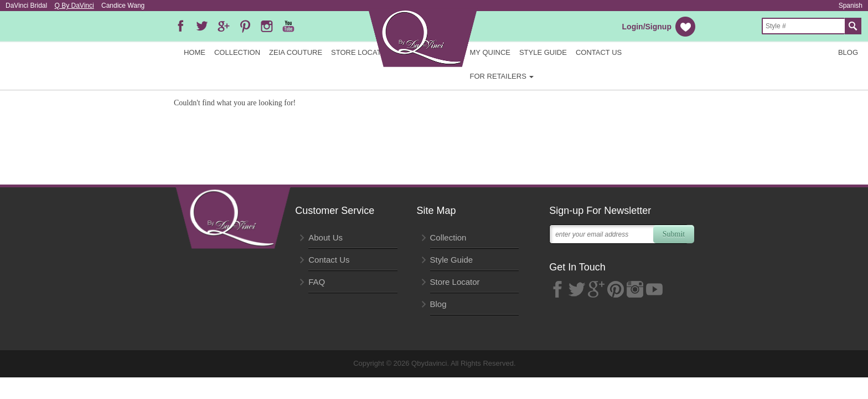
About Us (325, 237)
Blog (848, 52)
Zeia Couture (296, 52)
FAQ (317, 282)
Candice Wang (123, 6)
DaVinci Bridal (26, 6)
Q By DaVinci (74, 6)
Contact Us (599, 52)
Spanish (851, 6)
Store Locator (361, 52)
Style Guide (543, 52)
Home (195, 52)
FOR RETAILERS (502, 76)
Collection (237, 52)
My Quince (490, 52)
